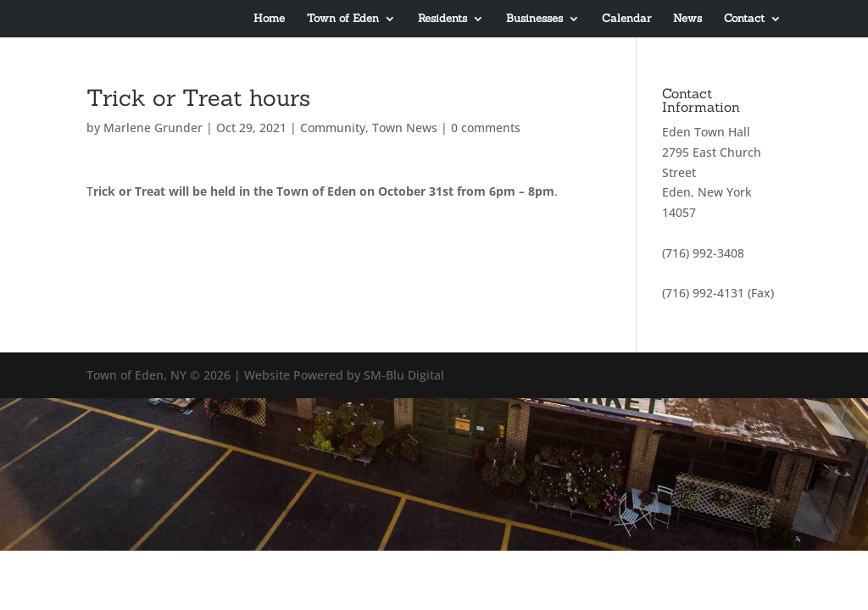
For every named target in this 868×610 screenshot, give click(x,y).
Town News (405, 128)
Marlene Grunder (153, 128)
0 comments (486, 128)
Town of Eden (343, 19)
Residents (442, 19)
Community (333, 128)
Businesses (534, 19)
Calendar (626, 19)
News (687, 19)
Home (269, 19)
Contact (744, 19)
